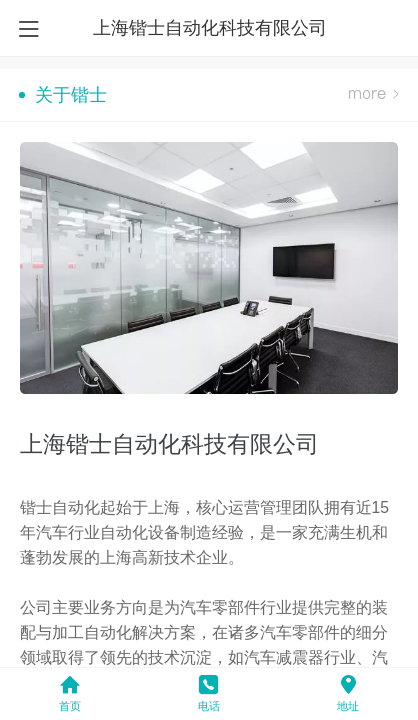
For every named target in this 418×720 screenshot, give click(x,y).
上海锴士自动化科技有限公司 (210, 28)
